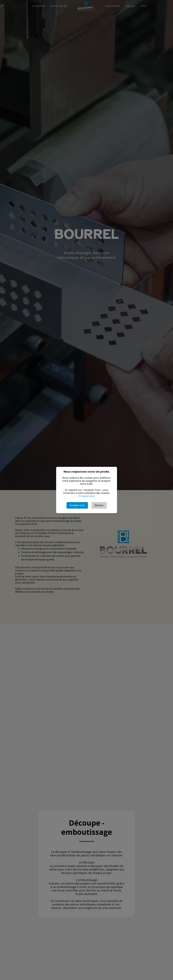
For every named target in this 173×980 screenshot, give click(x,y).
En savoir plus (86, 496)
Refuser (99, 505)
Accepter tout (77, 505)
